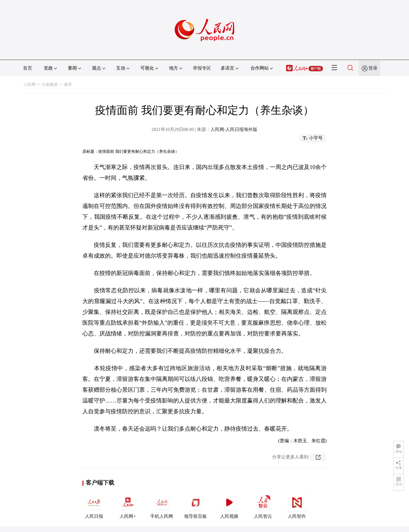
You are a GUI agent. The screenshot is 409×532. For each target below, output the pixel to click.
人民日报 (94, 506)
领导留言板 (195, 506)
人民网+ (128, 506)
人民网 (30, 85)
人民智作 (297, 506)
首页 (28, 68)
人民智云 (263, 506)
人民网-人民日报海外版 (234, 129)
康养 (68, 85)
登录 (373, 68)
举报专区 (202, 68)
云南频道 (50, 85)
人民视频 (229, 506)
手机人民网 (162, 506)
